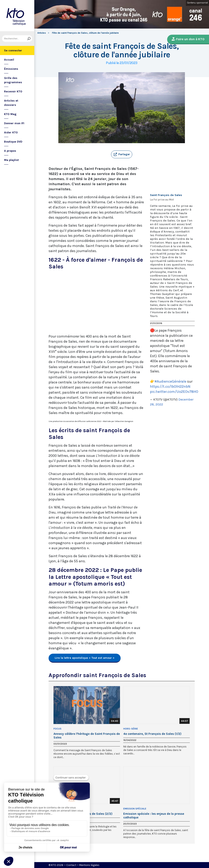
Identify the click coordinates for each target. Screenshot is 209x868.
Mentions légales (89, 865)
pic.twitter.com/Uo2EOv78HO (174, 392)
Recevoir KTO (13, 91)
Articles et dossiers (11, 103)
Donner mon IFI (14, 123)
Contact (71, 865)
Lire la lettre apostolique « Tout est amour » (85, 658)
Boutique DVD (13, 142)
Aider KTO (11, 132)
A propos (10, 151)
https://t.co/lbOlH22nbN (170, 386)
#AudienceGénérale (170, 381)
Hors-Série (131, 729)
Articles (42, 33)
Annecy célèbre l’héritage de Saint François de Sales (87, 736)
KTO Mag (10, 114)
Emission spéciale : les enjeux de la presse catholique (154, 816)
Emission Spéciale (135, 809)
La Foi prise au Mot (162, 200)
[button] (122, 154)
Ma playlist (11, 160)
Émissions (11, 69)
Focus (57, 729)
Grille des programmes (13, 80)
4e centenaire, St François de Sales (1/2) (152, 734)
